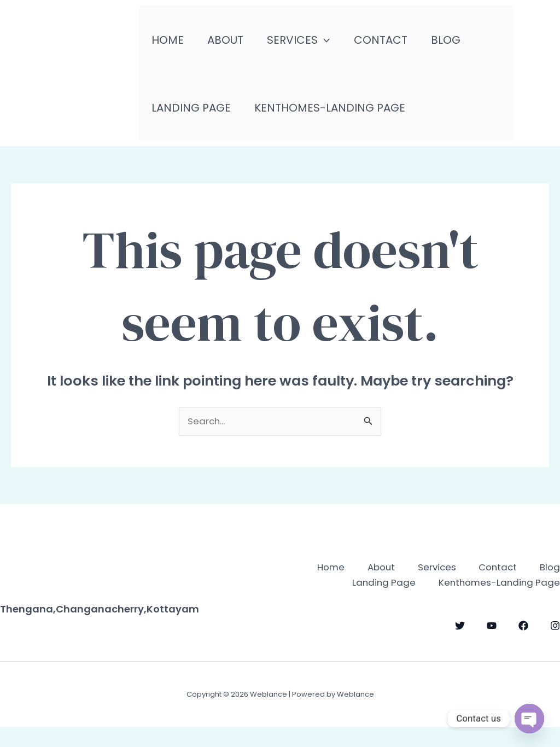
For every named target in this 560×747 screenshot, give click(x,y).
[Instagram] (555, 646)
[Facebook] (523, 646)
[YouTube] (492, 646)
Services (308, 44)
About (231, 44)
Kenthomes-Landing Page (335, 115)
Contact (393, 44)
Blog (462, 44)
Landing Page (193, 115)
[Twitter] (460, 646)
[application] (333, 44)
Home (169, 44)
